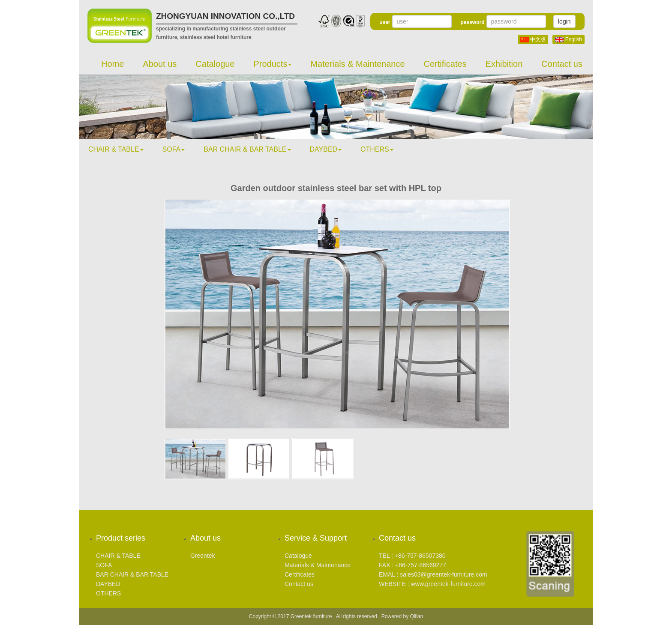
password (472, 22)
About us (160, 64)
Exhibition (504, 64)
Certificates (445, 64)
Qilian (417, 616)
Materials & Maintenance (357, 64)
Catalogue (215, 64)
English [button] (568, 39)
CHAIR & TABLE (116, 149)
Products (273, 64)
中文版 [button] (533, 39)
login (564, 21)
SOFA (174, 149)
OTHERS (377, 149)
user (385, 22)
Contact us (562, 64)
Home (112, 64)
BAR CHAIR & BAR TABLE (247, 149)
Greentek (203, 556)
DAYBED (326, 149)
